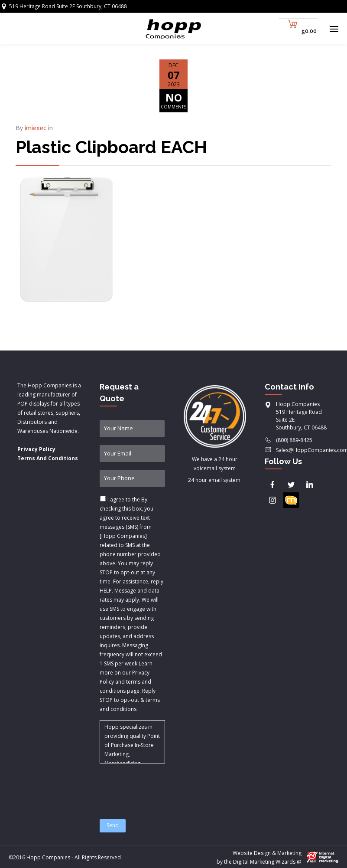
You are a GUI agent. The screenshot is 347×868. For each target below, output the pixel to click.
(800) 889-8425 (294, 440)
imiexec (36, 128)
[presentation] (165, 786)
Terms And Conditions (48, 458)
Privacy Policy (36, 449)
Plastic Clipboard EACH (111, 147)
